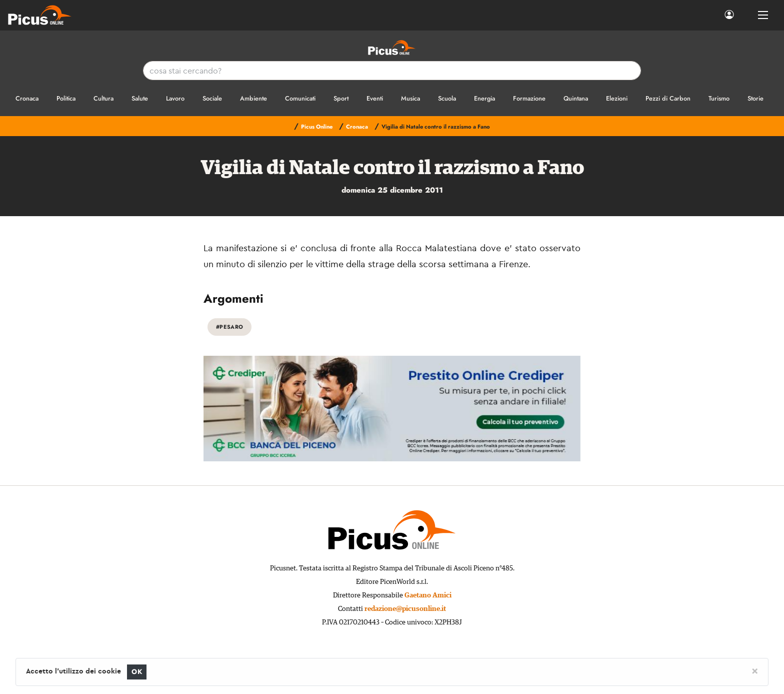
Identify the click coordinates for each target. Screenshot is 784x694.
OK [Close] (137, 672)
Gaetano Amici (428, 595)
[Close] (755, 670)
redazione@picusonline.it (405, 609)
